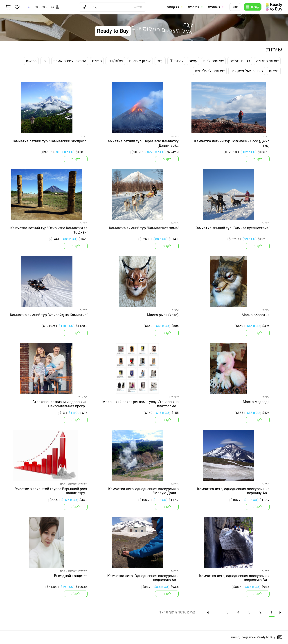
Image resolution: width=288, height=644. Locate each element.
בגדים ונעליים (240, 61)
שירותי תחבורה (267, 61)
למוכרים (194, 7)
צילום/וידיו (115, 61)
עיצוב (193, 61)
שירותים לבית (213, 61)
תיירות (274, 71)
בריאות (31, 61)
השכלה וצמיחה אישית (70, 61)
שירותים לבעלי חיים (210, 71)
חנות (235, 7)
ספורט (97, 61)
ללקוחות (173, 7)
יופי (45, 61)
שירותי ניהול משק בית (247, 71)
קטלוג (255, 7)
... (216, 612)
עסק (160, 61)
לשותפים (214, 7)
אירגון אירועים (140, 61)
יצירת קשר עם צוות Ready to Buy (253, 637)
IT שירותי (176, 61)
